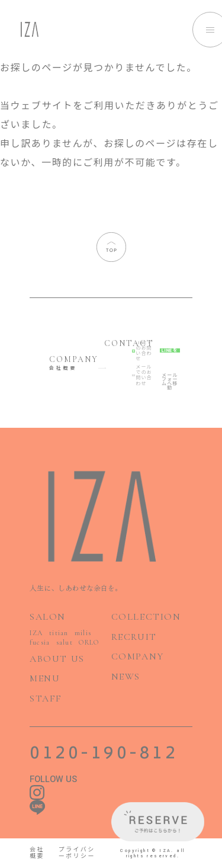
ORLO (89, 642)
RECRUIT (134, 637)
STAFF (46, 699)
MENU (45, 678)
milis (83, 633)
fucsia (40, 642)
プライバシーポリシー (77, 853)
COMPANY (138, 656)
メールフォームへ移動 (170, 375)
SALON (48, 617)
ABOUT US (57, 659)
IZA (36, 633)
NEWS (126, 677)
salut (65, 642)
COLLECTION (146, 617)
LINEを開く (170, 350)
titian (59, 633)
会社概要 (37, 853)
